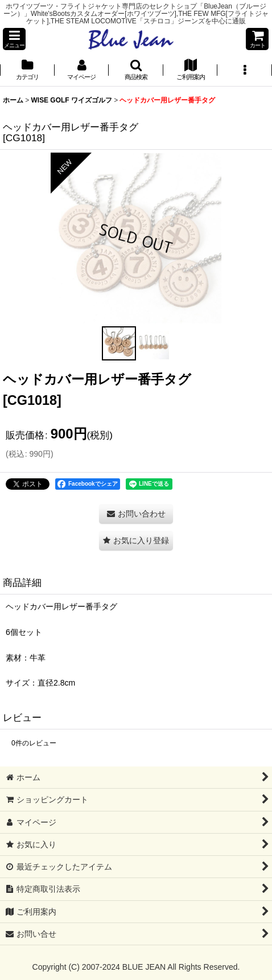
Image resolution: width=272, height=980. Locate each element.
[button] (14, 39)
